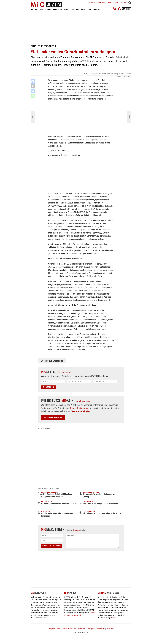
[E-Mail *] (53, 381)
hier (47, 618)
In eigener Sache (54, 629)
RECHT (67, 10)
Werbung (124, 3)
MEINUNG (97, 10)
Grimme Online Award (79, 408)
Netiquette (76, 530)
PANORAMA (58, 10)
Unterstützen (113, 3)
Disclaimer (110, 629)
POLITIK (34, 10)
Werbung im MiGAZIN (69, 629)
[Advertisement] (81, 28)
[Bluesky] (33, 91)
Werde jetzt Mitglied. (81, 411)
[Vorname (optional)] (79, 381)
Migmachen (102, 3)
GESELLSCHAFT (45, 10)
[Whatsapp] (33, 96)
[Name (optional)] (105, 381)
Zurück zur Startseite (52, 361)
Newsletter (91, 3)
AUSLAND (75, 10)
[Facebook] (33, 82)
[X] (33, 86)
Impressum (101, 629)
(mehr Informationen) (65, 372)
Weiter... (114, 618)
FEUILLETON (86, 10)
